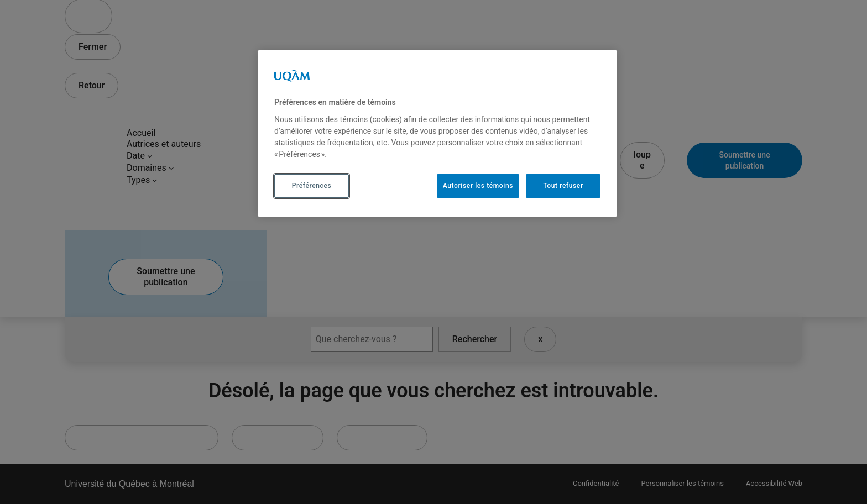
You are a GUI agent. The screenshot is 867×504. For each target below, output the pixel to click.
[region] (437, 133)
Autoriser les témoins (478, 186)
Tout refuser (563, 186)
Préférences (312, 186)
